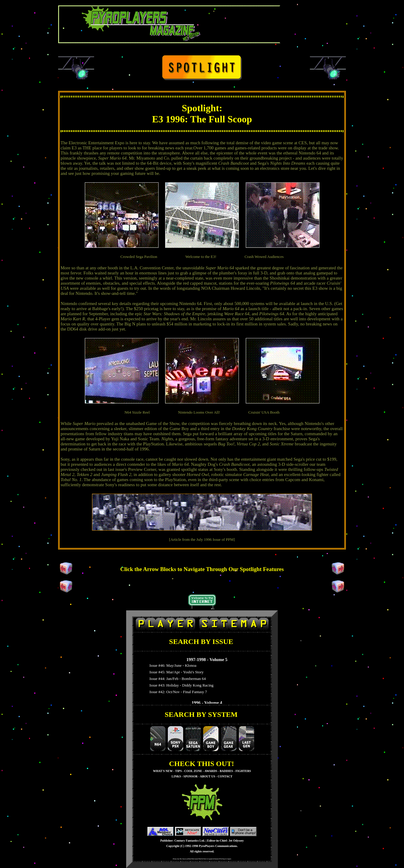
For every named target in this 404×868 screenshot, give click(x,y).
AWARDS (211, 771)
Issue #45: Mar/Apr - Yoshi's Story (175, 672)
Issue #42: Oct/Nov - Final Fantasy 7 (177, 692)
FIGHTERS (243, 771)
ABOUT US (208, 776)
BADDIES (226, 771)
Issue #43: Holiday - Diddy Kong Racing (180, 685)
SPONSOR (190, 776)
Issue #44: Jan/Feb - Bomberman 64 (177, 679)
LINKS (176, 776)
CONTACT (225, 776)
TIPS (178, 771)
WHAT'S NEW (163, 771)
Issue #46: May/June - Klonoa (172, 665)
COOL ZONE (193, 771)
